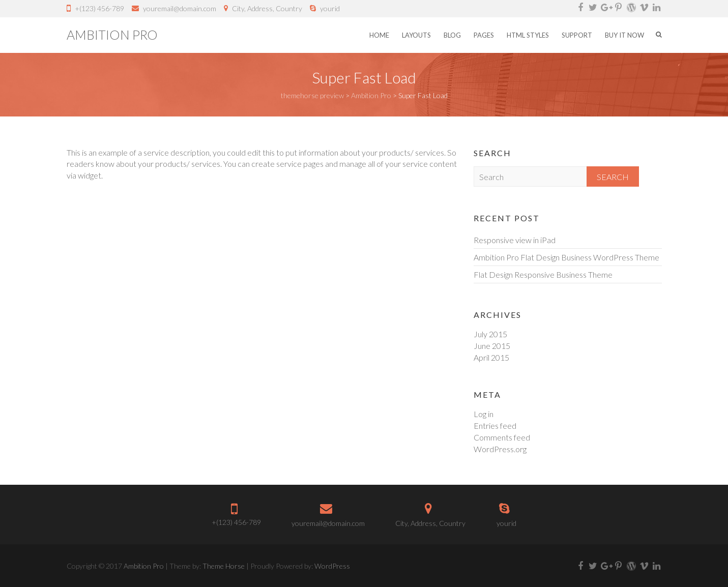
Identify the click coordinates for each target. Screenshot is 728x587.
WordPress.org (500, 449)
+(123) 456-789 (99, 8)
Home (379, 35)
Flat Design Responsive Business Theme (543, 274)
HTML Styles (528, 35)
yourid (330, 8)
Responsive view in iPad (515, 240)
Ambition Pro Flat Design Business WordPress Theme (566, 257)
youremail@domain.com (180, 8)
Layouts (416, 35)
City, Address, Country (267, 8)
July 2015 (490, 334)
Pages (484, 35)
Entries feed (495, 425)
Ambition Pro (112, 35)
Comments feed (502, 437)
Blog (452, 35)
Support (577, 35)
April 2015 (491, 357)
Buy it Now (624, 35)
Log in (484, 414)
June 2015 (492, 346)
